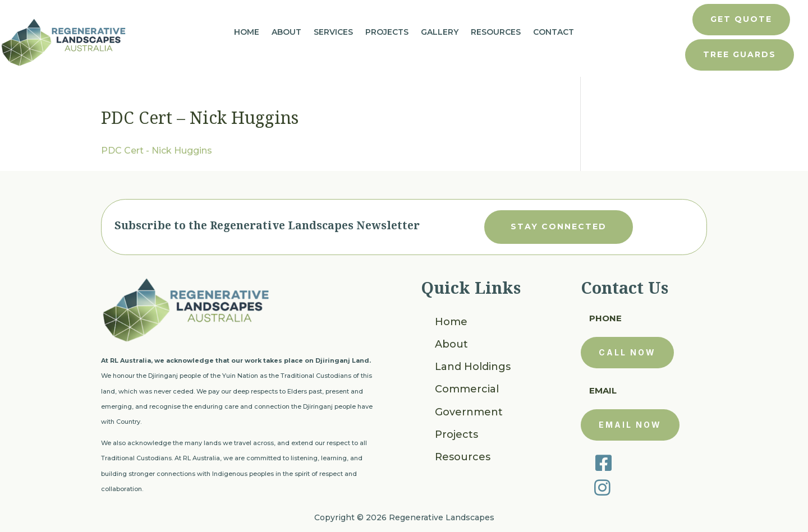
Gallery (440, 33)
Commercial (467, 389)
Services (333, 33)
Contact (554, 33)
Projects (387, 33)
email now (630, 425)
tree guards (740, 54)
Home (247, 33)
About (286, 33)
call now (627, 352)
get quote (741, 19)
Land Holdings (473, 367)
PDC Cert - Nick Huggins (157, 151)
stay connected (559, 226)
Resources (496, 33)
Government (469, 412)
